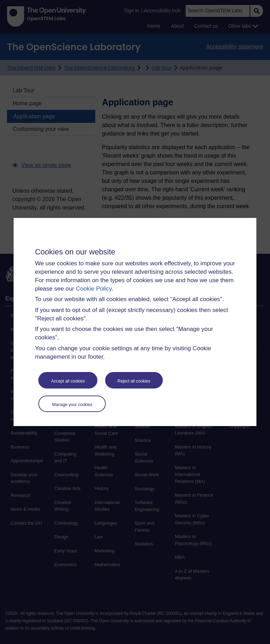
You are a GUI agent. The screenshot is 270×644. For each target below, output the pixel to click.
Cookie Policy (94, 289)
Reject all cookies (134, 381)
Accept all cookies (68, 381)
